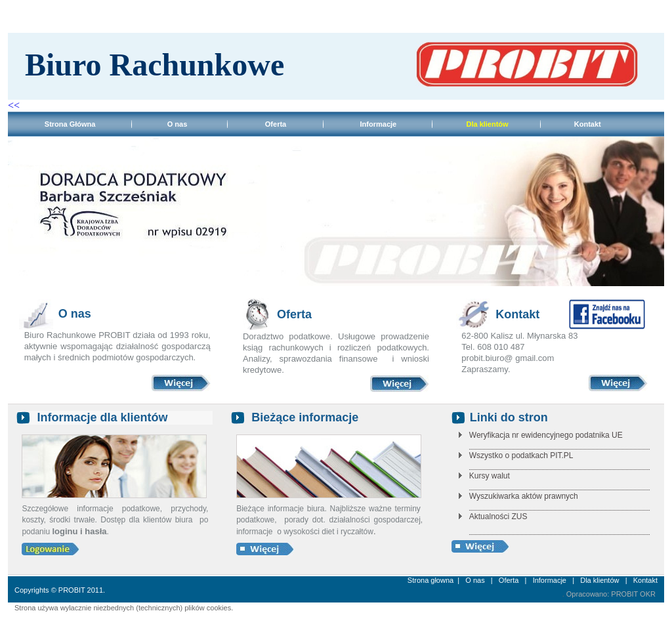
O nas (178, 124)
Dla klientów (600, 580)
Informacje (379, 124)
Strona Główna (55, 124)
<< (15, 105)
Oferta (276, 124)
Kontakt (588, 124)
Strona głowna (430, 580)
